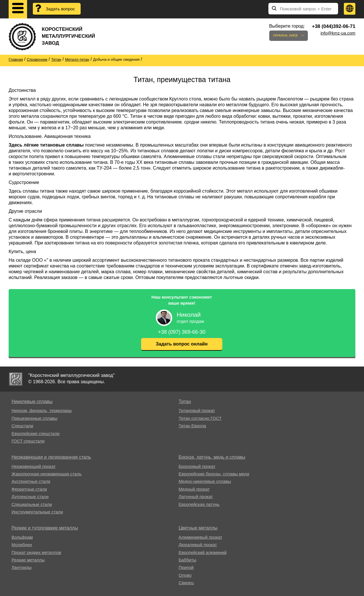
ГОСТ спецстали (28, 441)
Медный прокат (194, 489)
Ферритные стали (29, 489)
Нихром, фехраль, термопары (42, 410)
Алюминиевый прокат (200, 537)
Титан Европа (192, 426)
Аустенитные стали (31, 481)
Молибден (22, 545)
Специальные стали (32, 504)
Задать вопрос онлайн (182, 344)
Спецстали (22, 426)
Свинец (186, 583)
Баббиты (187, 560)
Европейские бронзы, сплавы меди (214, 474)
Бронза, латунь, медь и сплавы (212, 457)
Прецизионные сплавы (34, 418)
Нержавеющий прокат (34, 466)
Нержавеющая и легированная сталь (51, 457)
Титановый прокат (197, 410)
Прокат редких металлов (36, 552)
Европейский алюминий (202, 552)
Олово (185, 575)
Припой (186, 567)
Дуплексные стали (30, 497)
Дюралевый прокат (198, 545)
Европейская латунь (199, 504)
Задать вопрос (60, 9)
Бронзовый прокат (197, 466)
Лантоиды (21, 567)
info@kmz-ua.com (338, 33)
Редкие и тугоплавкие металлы (45, 528)
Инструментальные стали (37, 512)
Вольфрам (22, 537)
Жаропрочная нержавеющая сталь (47, 474)
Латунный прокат (196, 497)
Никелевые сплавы (32, 402)
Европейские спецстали (36, 433)
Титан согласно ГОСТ (200, 418)
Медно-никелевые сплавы (205, 481)
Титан (185, 402)
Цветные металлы (198, 528)
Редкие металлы (28, 560)
